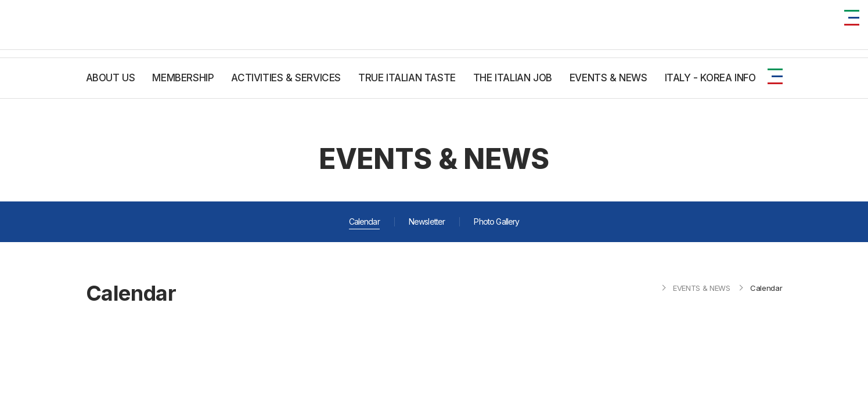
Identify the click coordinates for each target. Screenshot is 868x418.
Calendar (364, 221)
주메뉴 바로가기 (0, 0)
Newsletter (427, 221)
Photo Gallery (496, 221)
